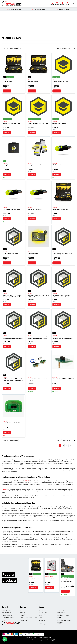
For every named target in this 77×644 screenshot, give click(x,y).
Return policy (49, 640)
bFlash (40, 617)
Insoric (59, 617)
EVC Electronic (42, 614)
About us (22, 612)
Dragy (40, 616)
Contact (22, 616)
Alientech (41, 611)
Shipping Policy (24, 619)
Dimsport (60, 614)
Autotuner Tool (61, 611)
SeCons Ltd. (42, 621)
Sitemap (56, 640)
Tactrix (40, 619)
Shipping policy (40, 640)
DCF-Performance (62, 624)
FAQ (21, 611)
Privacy (20, 640)
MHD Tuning (42, 624)
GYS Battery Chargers (63, 616)
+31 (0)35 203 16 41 (7, 616)
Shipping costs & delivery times (28, 617)
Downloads (23, 614)
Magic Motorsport (43, 612)
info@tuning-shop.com (8, 617)
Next (71, 446)
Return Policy (24, 621)
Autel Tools (60, 619)
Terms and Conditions (29, 640)
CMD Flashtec (61, 612)
